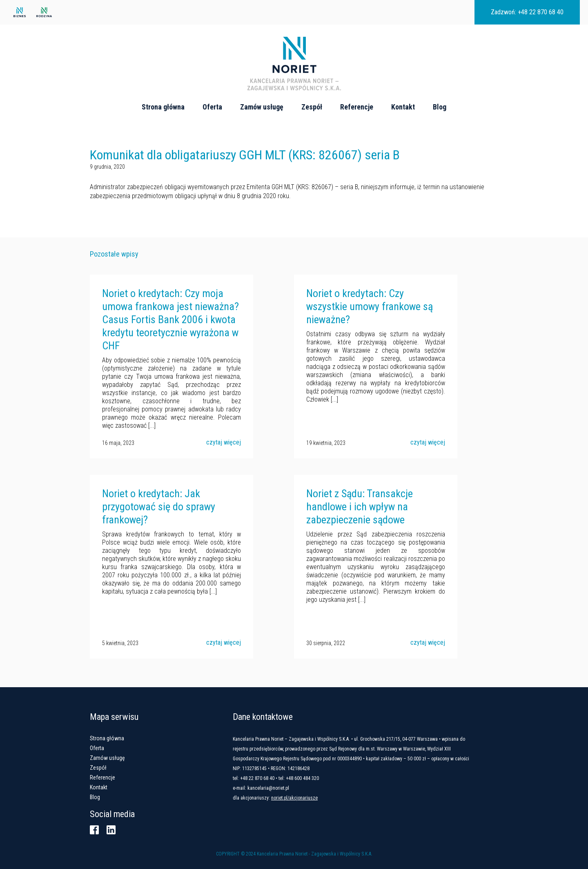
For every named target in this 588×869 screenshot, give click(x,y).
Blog (440, 107)
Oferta (212, 107)
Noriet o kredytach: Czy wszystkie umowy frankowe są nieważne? (370, 306)
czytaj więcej (224, 442)
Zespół (312, 107)
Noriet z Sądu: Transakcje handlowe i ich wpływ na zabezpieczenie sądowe (360, 507)
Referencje (357, 107)
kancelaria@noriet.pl (268, 788)
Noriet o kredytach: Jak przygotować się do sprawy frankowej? (159, 507)
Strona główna (163, 107)
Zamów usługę (262, 107)
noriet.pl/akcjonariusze (294, 798)
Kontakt (403, 107)
